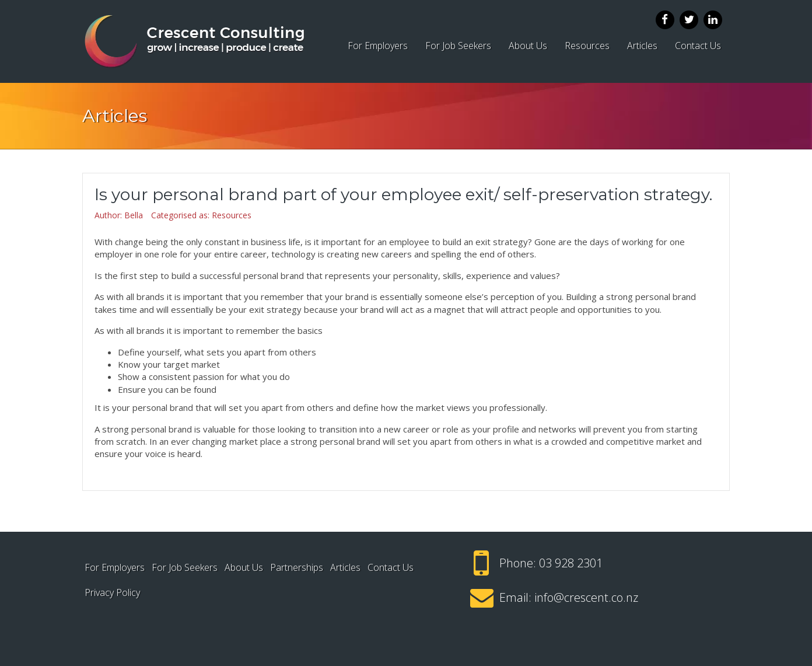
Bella (134, 215)
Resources (587, 46)
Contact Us (698, 46)
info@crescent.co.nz (586, 597)
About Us (528, 46)
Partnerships (297, 567)
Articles (642, 46)
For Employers (378, 46)
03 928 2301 (571, 563)
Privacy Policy (112, 592)
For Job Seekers (458, 46)
